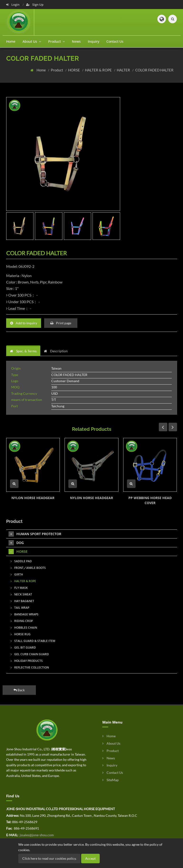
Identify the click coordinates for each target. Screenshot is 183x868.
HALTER (124, 70)
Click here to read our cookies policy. (49, 858)
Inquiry (94, 41)
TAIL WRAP (20, 608)
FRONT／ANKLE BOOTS (28, 568)
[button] (162, 19)
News (76, 41)
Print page (61, 323)
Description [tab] (56, 351)
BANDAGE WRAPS (25, 614)
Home (11, 41)
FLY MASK (19, 588)
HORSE (74, 70)
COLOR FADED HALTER (154, 70)
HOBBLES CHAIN (24, 628)
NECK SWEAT (21, 594)
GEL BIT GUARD (23, 648)
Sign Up (35, 5)
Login (13, 5)
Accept (90, 858)
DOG (16, 543)
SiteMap (110, 780)
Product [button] (56, 41)
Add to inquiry (24, 323)
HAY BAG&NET (22, 601)
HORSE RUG (21, 634)
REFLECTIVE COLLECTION (30, 667)
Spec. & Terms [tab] (23, 351)
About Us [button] (32, 41)
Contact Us (115, 41)
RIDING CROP (22, 621)
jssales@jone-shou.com (36, 835)
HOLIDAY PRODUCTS (27, 661)
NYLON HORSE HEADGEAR (33, 498)
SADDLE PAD (21, 561)
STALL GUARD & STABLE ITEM (33, 641)
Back (19, 690)
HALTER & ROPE (99, 70)
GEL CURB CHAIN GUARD (30, 654)
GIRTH (17, 574)
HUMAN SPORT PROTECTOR (35, 534)
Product (57, 70)
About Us (111, 743)
